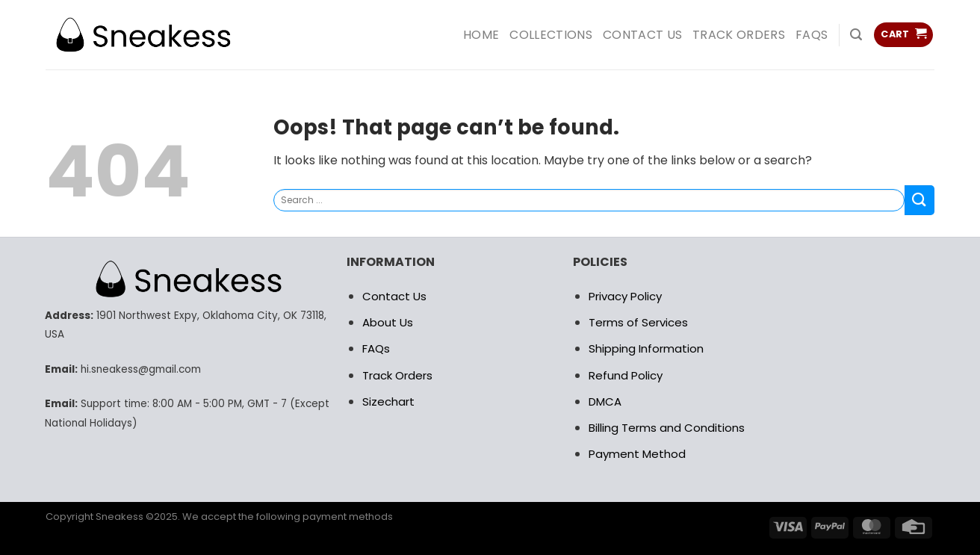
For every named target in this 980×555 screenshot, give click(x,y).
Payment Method (637, 454)
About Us (388, 322)
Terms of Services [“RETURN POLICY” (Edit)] (638, 322)
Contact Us (394, 296)
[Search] (856, 35)
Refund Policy (626, 375)
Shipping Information (646, 348)
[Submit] (919, 200)
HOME (481, 35)
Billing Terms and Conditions (667, 428)
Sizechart (388, 401)
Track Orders (739, 35)
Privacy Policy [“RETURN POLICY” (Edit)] (625, 296)
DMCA (605, 401)
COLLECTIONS (551, 35)
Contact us (642, 35)
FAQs (812, 35)
